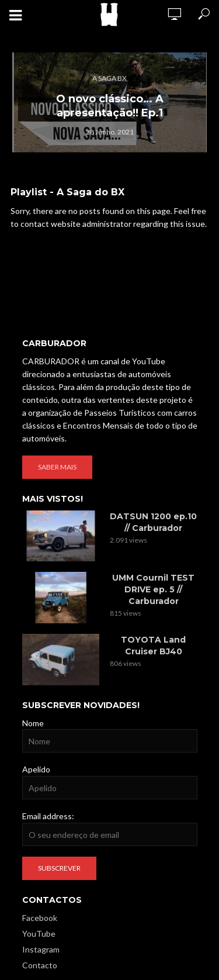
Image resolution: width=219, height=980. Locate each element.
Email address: (48, 816)
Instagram (41, 949)
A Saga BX (109, 78)
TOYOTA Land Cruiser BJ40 (153, 646)
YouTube (39, 934)
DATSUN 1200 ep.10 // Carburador (153, 522)
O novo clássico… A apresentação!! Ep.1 (110, 106)
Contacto (40, 965)
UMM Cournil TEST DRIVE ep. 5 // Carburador (153, 589)
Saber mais (57, 467)
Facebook (40, 918)
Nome (33, 723)
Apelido (36, 769)
